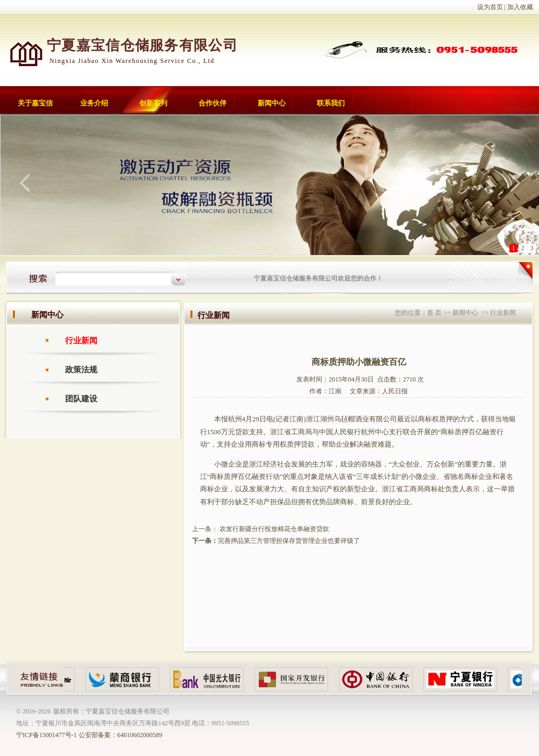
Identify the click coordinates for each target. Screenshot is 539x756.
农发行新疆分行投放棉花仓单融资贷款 (274, 529)
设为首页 (490, 7)
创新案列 (153, 103)
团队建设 (81, 399)
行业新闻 (81, 341)
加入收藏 (520, 7)
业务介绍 (94, 103)
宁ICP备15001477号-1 (47, 735)
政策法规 (81, 370)
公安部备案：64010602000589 (120, 735)
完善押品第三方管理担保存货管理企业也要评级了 (289, 541)
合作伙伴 (212, 103)
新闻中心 (272, 103)
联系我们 (331, 103)
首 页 (434, 313)
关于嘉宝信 (35, 103)
